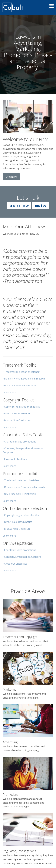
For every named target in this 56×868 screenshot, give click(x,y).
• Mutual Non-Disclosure (17, 420)
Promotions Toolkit (20, 474)
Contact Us (11, 177)
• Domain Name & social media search (24, 379)
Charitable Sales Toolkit (24, 435)
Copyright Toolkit (18, 400)
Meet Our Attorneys (25, 227)
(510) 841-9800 (19, 206)
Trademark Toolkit (19, 365)
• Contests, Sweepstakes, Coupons (22, 557)
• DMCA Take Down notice (17, 413)
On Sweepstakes (18, 543)
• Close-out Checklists (15, 459)
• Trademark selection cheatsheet (22, 372)
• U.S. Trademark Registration (19, 386)
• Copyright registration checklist (21, 407)
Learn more (9, 392)
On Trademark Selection (25, 508)
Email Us (40, 206)
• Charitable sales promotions (19, 442)
